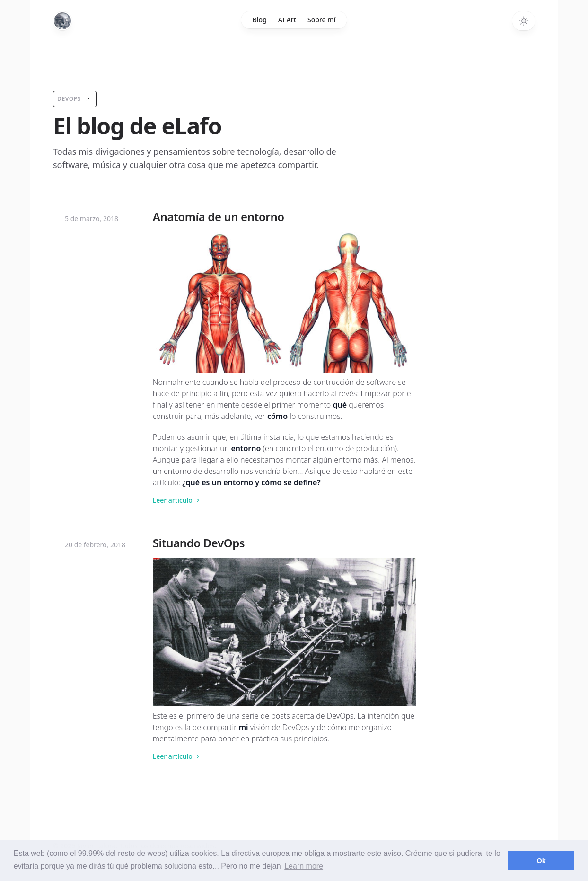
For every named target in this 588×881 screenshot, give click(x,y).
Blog (260, 20)
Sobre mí (321, 20)
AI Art (287, 20)
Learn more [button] (304, 866)
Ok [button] (541, 861)
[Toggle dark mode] (524, 21)
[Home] (62, 21)
